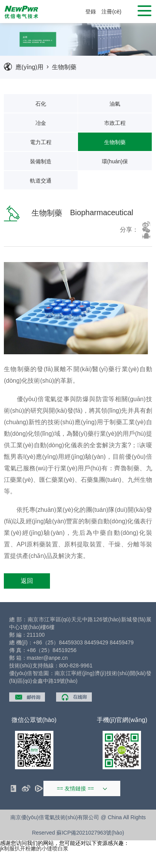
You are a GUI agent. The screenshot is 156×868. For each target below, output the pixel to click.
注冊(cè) (111, 12)
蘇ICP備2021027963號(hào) (90, 833)
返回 (27, 581)
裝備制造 (41, 161)
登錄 (91, 12)
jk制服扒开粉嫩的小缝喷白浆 (34, 848)
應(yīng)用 (29, 67)
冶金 (41, 123)
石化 (41, 104)
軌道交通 (41, 181)
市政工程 (115, 123)
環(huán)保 (115, 161)
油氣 (115, 104)
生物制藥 (64, 67)
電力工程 (41, 142)
